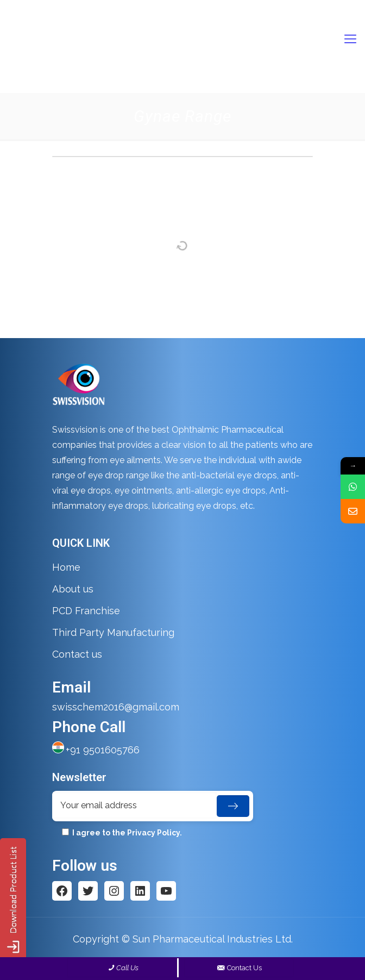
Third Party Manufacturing (113, 632)
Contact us (77, 654)
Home (66, 567)
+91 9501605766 (103, 750)
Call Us (127, 968)
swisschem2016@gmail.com (265, 8)
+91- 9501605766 (172, 8)
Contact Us (239, 968)
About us (73, 589)
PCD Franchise (86, 611)
